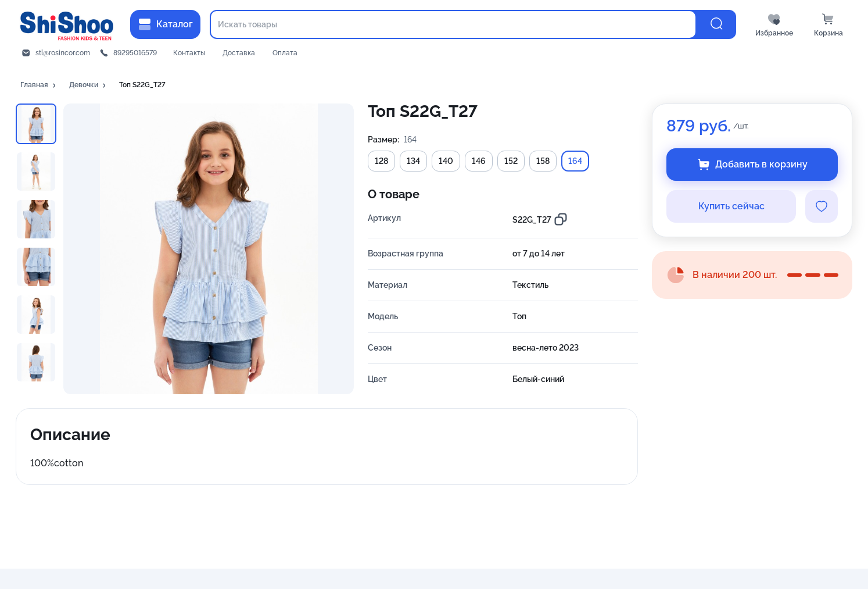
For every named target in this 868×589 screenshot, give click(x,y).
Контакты (189, 53)
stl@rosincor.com (63, 53)
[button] (39, 85)
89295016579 (135, 53)
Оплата (285, 53)
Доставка (239, 53)
